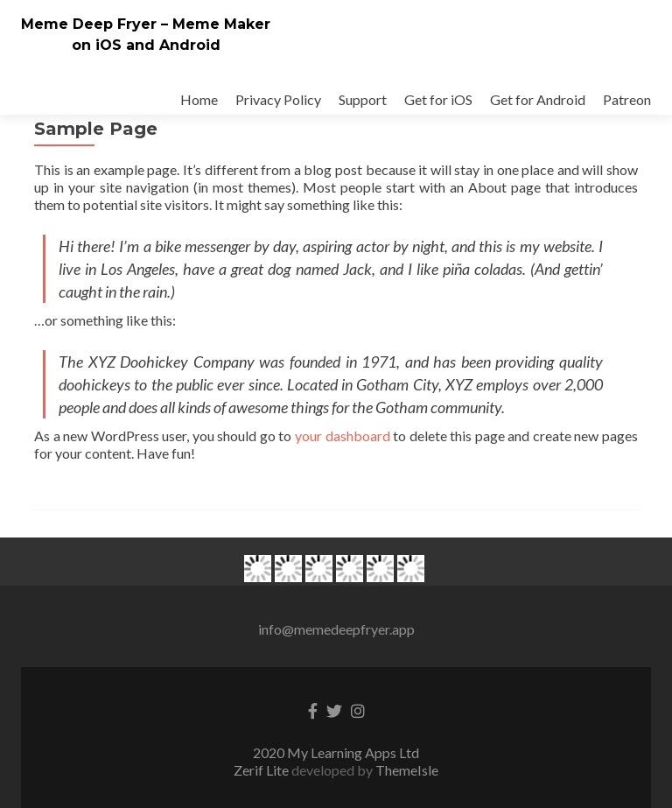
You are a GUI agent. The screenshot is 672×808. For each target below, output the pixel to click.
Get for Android (538, 99)
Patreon (627, 99)
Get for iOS (438, 99)
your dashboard (343, 436)
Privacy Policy (278, 99)
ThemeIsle (407, 770)
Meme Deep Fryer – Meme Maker (146, 24)
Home (199, 99)
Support (363, 99)
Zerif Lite (262, 770)
